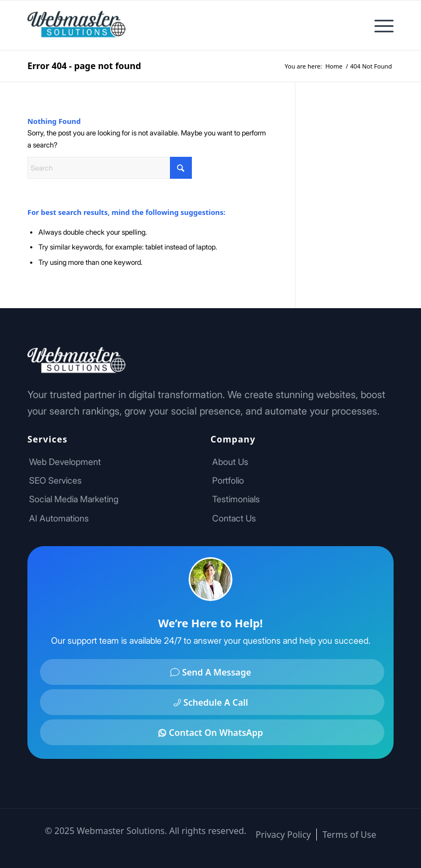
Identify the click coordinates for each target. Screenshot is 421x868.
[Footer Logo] (77, 25)
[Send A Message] (212, 672)
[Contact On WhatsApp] (212, 732)
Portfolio (228, 480)
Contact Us (234, 518)
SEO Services (55, 480)
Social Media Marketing (74, 499)
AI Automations (59, 518)
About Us (230, 462)
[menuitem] (379, 25)
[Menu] (379, 25)
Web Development (65, 462)
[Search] (110, 168)
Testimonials (236, 499)
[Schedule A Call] (212, 702)
